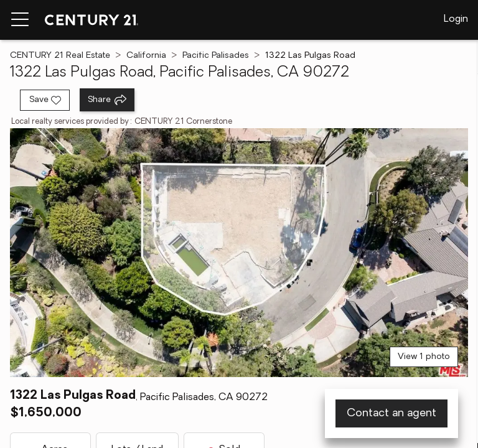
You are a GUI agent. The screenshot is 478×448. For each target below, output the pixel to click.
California (146, 56)
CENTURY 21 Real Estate (60, 56)
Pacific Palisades (216, 56)
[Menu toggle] (20, 20)
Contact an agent (391, 413)
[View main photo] (239, 253)
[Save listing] (45, 100)
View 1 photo (424, 357)
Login (456, 19)
